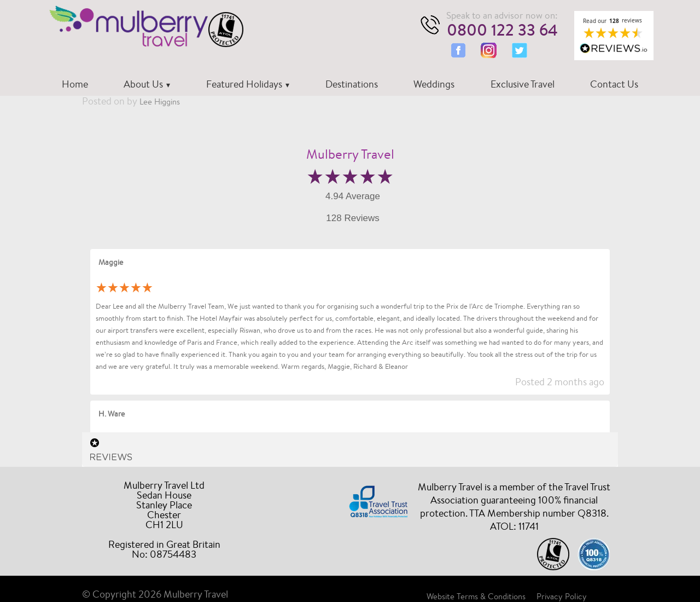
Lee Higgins (160, 102)
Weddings (434, 84)
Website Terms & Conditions (476, 596)
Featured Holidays (244, 84)
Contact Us (614, 84)
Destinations (352, 84)
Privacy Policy (562, 596)
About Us (143, 84)
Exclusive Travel (523, 84)
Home (75, 84)
